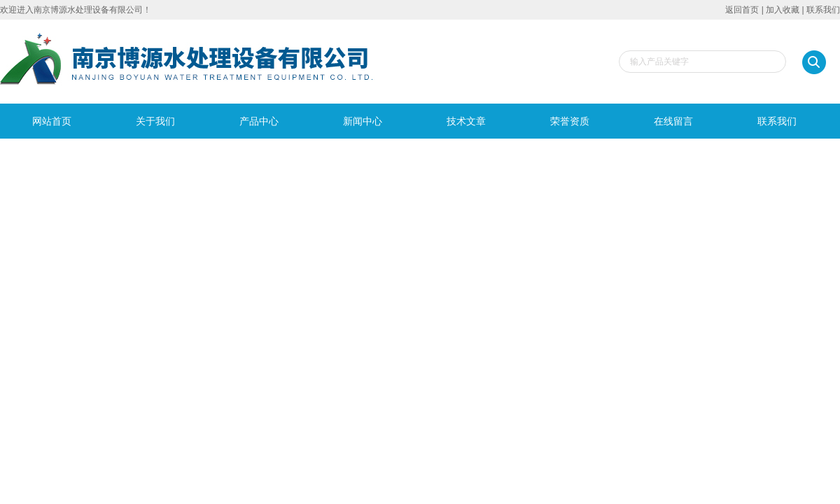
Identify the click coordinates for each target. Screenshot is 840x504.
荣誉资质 (570, 121)
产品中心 (259, 121)
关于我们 (155, 121)
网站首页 (52, 121)
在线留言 (673, 121)
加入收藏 (783, 10)
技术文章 (466, 121)
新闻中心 (363, 121)
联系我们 (823, 10)
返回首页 (742, 10)
